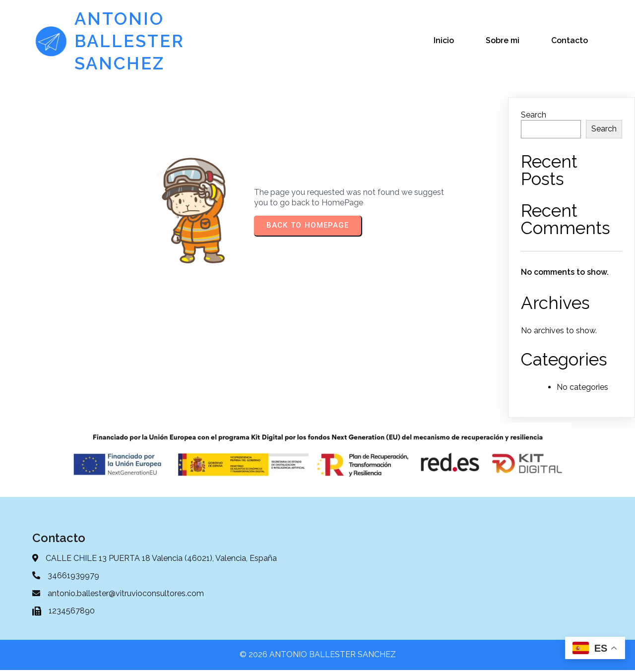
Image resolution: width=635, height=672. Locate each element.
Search (534, 115)
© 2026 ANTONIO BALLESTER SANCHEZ (318, 656)
